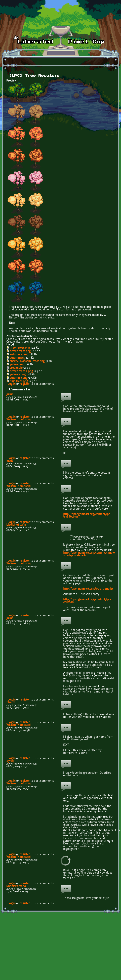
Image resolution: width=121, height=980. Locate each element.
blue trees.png (19, 381)
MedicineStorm (16, 525)
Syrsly (10, 761)
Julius (10, 394)
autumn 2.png (19, 355)
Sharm (11, 703)
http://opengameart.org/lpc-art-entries (88, 589)
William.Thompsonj (18, 420)
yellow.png (17, 365)
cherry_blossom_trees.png (27, 361)
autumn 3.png (19, 378)
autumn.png (17, 358)
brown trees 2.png (21, 371)
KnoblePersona (16, 886)
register (25, 384)
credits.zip (16, 368)
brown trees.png (20, 351)
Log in (12, 384)
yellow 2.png (18, 375)
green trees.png (20, 348)
